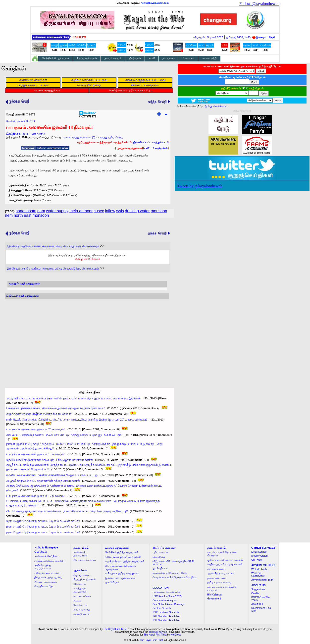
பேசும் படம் (80, 605)
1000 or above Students (166, 612)
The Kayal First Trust (115, 629)
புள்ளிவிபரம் (112, 582)
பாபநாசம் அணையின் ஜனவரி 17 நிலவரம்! (36, 496)
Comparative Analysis (164, 600)
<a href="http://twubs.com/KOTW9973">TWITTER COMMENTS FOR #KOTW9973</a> (87, 339)
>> (46, 548)
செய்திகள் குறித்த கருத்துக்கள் (122, 552)
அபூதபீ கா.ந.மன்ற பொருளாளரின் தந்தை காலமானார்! (43, 481)
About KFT (257, 604)
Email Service (259, 552)
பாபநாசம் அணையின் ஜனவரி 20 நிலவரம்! (36, 429)
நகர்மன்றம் (159, 557)
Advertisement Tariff (262, 580)
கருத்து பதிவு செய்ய (111, 137)
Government (214, 599)
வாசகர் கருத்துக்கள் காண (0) (79, 137)
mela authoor (81, 211)
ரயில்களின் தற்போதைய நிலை (170, 573)
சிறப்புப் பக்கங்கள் (87, 58)
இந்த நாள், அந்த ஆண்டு (48, 577)
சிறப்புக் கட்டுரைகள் (85, 579)
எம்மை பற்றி (209, 58)
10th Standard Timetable (166, 620)
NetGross (176, 635)
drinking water (137, 211)
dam (41, 211)
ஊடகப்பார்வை (82, 596)
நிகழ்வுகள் (135, 58)
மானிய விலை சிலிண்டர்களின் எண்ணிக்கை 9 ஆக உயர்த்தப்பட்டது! (52, 475)
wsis (120, 211)
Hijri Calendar (215, 595)
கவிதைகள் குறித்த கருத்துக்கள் (122, 573)
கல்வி (152, 58)
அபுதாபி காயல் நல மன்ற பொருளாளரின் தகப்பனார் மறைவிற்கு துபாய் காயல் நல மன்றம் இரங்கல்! (74, 398)
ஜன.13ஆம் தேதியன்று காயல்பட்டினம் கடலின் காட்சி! (43, 532)
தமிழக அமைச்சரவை (219, 582)
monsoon (159, 211)
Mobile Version (259, 556)
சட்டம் (77, 601)
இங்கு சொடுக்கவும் (88, 259)
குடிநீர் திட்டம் (160, 568)
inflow (110, 211)
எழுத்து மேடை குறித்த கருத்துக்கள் (125, 561)
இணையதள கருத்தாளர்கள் (120, 578)
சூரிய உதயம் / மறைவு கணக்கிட (226, 560)
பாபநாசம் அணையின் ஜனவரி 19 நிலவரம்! (36, 454)
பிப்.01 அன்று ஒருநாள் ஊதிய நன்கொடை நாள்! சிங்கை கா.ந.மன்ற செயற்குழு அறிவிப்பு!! (67, 511)
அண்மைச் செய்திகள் (46, 556)
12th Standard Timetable (166, 616)
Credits (255, 593)
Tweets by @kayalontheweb (200, 186)
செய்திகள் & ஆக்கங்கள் (55, 58)
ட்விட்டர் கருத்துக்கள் (156, 148)
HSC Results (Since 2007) (167, 596)
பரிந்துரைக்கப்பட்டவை (47, 573)
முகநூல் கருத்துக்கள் (129, 148)
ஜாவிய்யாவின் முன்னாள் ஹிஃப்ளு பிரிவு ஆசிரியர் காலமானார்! (50, 460)
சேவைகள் (188, 58)
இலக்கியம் (79, 584)
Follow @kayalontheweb (259, 4)
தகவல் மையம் (113, 58)
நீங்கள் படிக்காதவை (46, 582)
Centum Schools (162, 608)
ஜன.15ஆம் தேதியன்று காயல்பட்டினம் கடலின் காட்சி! (43, 521)
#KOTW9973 (88, 115)
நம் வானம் (169, 58)
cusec (99, 211)
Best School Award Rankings (168, 604)
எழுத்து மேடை (82, 575)
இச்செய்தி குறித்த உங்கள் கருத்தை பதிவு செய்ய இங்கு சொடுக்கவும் (53, 246)
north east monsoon (31, 215)
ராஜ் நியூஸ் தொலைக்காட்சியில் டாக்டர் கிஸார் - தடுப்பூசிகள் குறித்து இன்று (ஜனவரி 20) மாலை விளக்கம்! (77, 420)
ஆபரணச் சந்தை (217, 569)
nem (9, 215)
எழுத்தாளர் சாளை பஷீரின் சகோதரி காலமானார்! (39, 414)
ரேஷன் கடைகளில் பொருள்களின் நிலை (175, 577)
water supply (57, 211)
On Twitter (257, 560)
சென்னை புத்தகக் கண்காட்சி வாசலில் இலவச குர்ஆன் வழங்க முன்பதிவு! (56, 408)
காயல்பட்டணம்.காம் (31, 134)
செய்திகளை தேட (44, 586)
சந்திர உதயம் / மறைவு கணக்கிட (226, 564)
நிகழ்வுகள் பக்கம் (217, 578)
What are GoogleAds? (258, 575)
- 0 (151, 142)
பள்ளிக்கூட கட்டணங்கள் (167, 592)
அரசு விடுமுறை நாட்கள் (221, 573)
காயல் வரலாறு (82, 610)
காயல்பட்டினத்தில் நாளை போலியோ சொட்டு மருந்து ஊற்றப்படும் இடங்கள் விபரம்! (64, 435)
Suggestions (258, 589)
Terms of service (158, 632)
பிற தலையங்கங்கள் (85, 560)
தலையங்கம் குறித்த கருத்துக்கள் (123, 557)
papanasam (26, 211)
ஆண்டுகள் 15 (81, 614)
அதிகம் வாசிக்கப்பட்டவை (49, 561)
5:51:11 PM (79, 37)
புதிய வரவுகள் (161, 552)
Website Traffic (259, 569)
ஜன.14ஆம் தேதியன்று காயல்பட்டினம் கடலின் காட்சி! (43, 527)
